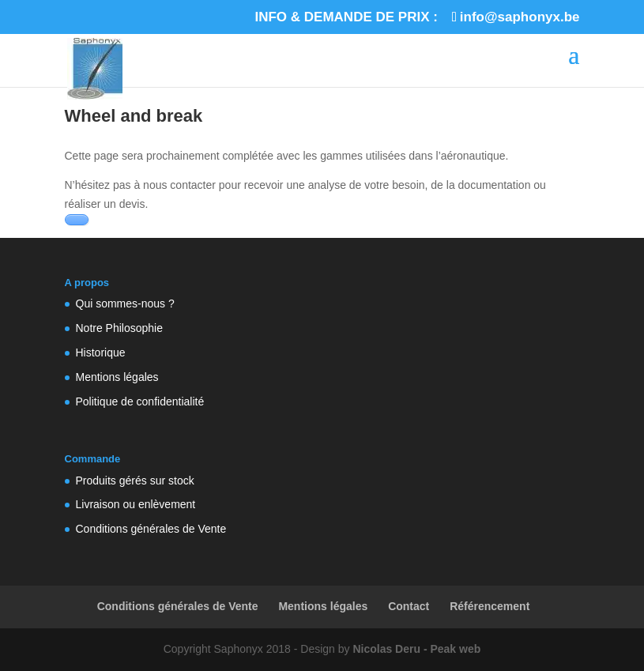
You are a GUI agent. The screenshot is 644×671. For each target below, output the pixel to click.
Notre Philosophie (120, 328)
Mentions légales (117, 377)
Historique (101, 352)
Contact (409, 606)
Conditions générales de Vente (151, 529)
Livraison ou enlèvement (136, 504)
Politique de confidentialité (140, 401)
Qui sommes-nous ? (125, 303)
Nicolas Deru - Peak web (416, 649)
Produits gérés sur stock (135, 481)
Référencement (490, 606)
